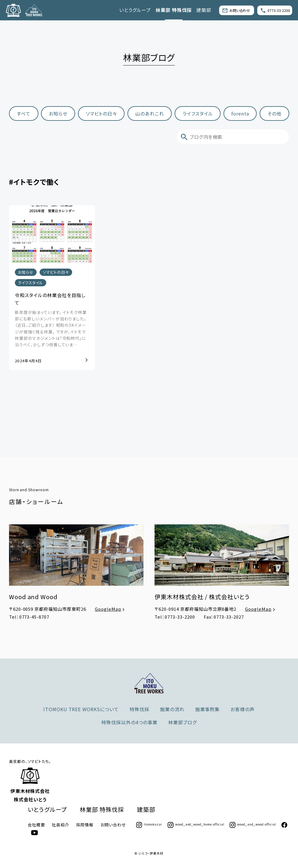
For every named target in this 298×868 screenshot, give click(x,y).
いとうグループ (135, 10)
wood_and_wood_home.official (196, 824)
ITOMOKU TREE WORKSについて (81, 709)
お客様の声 (243, 709)
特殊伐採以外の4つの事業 (130, 722)
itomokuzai (149, 824)
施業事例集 (208, 709)
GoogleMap (110, 609)
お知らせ (58, 113)
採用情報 (85, 825)
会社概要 (36, 825)
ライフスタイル (198, 113)
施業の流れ (172, 709)
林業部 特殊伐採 (174, 10)
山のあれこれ (150, 113)
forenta (240, 113)
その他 (274, 113)
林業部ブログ (182, 722)
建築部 (204, 10)
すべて (24, 113)
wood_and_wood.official (253, 824)
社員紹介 (61, 825)
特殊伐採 (139, 709)
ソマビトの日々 (101, 113)
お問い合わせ (236, 10)
